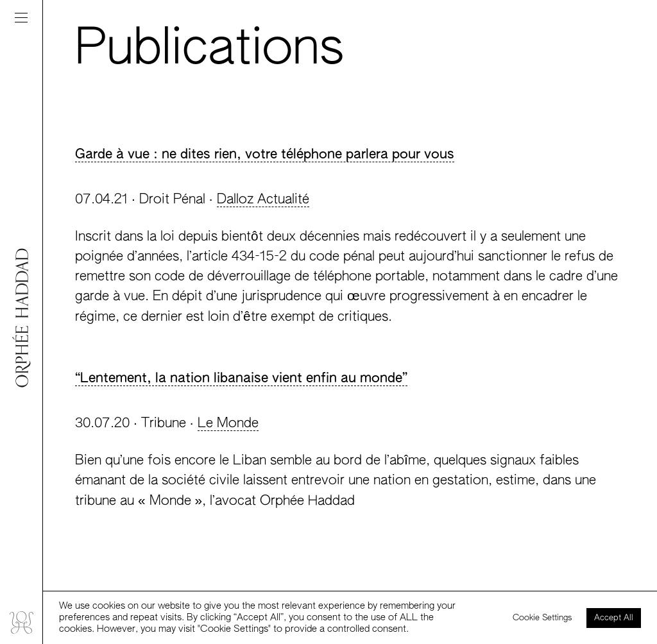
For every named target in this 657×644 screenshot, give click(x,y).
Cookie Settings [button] (542, 618)
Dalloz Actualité (263, 200)
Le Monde (228, 424)
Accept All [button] (614, 618)
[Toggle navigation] (21, 18)
